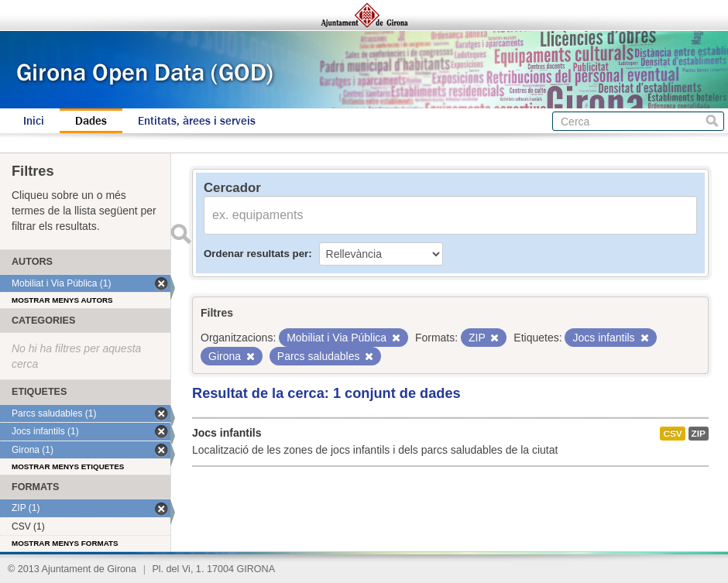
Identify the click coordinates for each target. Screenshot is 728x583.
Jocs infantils (227, 433)
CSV (672, 434)
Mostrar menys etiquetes (68, 466)
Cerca (712, 121)
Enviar (180, 234)
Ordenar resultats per (256, 254)
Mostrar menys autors (62, 300)
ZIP (699, 434)
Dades (91, 121)
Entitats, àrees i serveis (197, 121)
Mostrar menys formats (65, 543)
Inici (34, 121)
